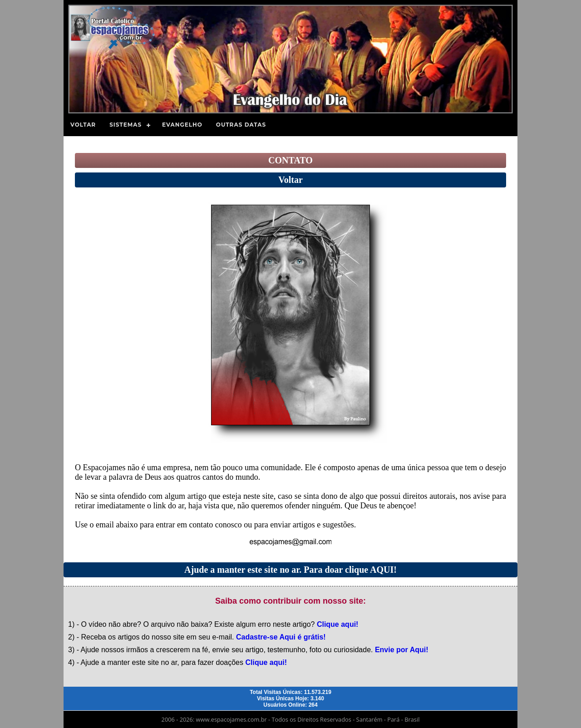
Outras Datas (241, 125)
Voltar (83, 125)
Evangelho (182, 125)
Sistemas (126, 125)
